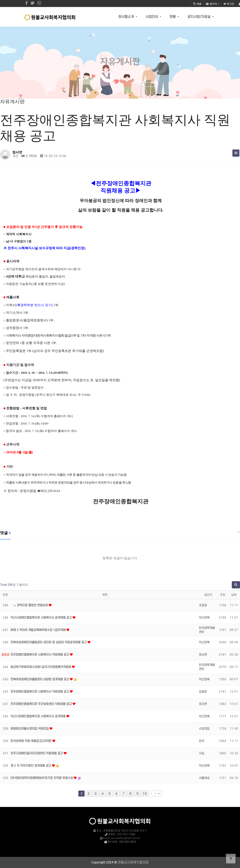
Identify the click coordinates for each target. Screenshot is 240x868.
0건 (15, 156)
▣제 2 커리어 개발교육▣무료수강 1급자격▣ (38, 630)
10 (145, 794)
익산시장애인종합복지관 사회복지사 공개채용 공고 (42, 618)
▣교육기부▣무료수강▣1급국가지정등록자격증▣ (41, 667)
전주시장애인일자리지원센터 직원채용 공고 (37, 753)
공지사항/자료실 (199, 17)
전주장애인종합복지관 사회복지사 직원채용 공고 (40, 655)
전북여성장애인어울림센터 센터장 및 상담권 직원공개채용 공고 (49, 642)
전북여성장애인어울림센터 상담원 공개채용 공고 (40, 679)
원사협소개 (127, 17)
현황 (173, 17)
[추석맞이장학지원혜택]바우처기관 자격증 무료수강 (42, 778)
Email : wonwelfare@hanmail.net (122, 838)
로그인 (229, 4)
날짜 (234, 595)
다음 (152, 794)
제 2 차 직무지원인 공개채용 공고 (31, 766)
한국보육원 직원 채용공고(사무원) (31, 741)
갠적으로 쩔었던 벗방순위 (31, 605)
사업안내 (152, 17)
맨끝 (159, 794)
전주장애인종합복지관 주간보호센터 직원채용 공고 (42, 704)
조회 (223, 595)
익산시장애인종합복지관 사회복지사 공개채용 (38, 716)
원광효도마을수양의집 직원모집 (30, 729)
